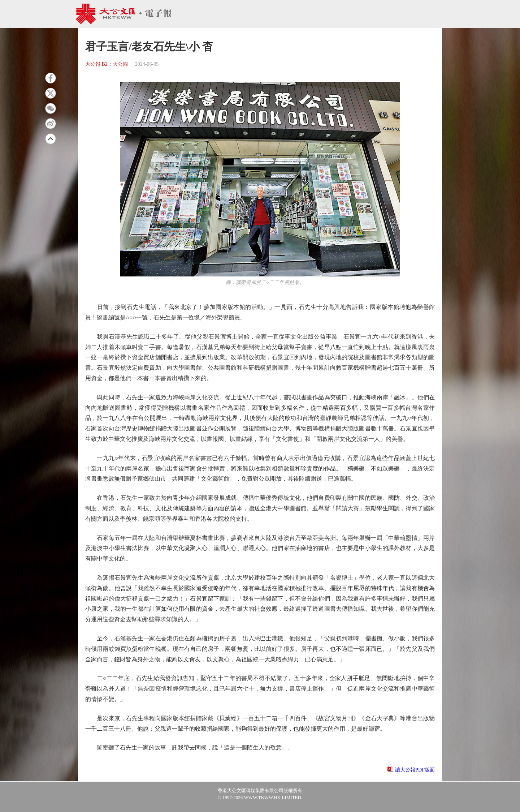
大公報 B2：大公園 (107, 64)
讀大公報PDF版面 (415, 770)
